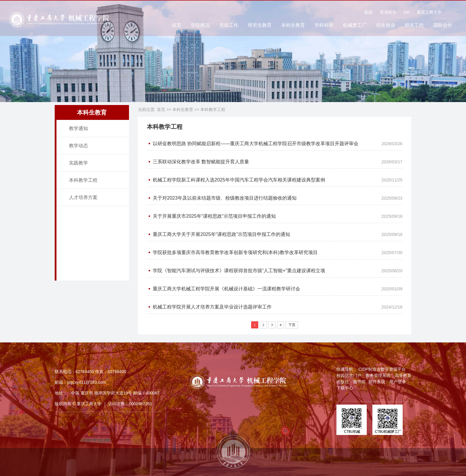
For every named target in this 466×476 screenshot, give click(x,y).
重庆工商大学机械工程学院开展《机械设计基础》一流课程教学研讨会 (226, 289)
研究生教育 (260, 26)
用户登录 (398, 382)
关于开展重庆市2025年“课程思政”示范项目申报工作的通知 (214, 216)
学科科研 (324, 26)
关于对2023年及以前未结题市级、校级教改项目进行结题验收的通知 (225, 198)
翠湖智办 (388, 13)
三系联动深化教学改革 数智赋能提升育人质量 (201, 162)
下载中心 (345, 388)
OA (407, 13)
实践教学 (78, 163)
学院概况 (200, 26)
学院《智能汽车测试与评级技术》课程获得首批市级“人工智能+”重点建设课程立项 (239, 271)
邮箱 (369, 13)
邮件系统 (377, 382)
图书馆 (359, 382)
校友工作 (414, 26)
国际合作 (443, 26)
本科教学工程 (83, 180)
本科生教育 (293, 26)
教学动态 (78, 146)
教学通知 (78, 128)
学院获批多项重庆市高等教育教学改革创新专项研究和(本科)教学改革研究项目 (235, 252)
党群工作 (229, 26)
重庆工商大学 (429, 13)
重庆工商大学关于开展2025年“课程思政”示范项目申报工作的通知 (221, 234)
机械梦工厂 (355, 26)
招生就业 (386, 26)
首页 (177, 26)
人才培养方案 (83, 197)
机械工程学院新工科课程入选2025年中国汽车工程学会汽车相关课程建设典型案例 (239, 180)
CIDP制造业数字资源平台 (382, 369)
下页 (292, 325)
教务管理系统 (378, 375)
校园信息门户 (349, 375)
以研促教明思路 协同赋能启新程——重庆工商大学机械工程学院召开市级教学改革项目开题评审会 (256, 144)
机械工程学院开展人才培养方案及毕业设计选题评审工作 (212, 307)
